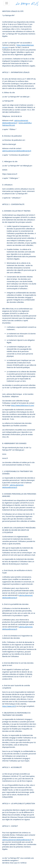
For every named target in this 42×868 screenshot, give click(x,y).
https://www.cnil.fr (9, 706)
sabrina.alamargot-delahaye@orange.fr (17, 151)
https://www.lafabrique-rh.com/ (23, 405)
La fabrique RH (27, 3)
